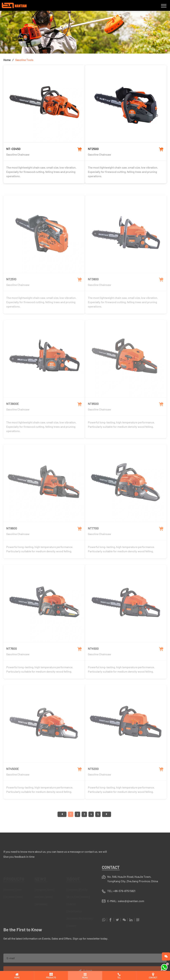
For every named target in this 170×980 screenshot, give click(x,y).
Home (7, 60)
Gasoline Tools (24, 60)
